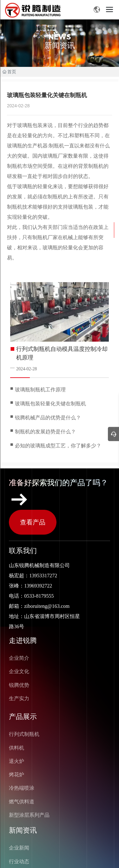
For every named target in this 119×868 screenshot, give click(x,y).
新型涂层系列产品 (29, 815)
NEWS (60, 37)
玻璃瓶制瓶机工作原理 (40, 390)
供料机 (17, 748)
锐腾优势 (19, 685)
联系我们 (23, 551)
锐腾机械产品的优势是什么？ (48, 418)
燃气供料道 (22, 802)
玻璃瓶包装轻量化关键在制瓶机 (50, 404)
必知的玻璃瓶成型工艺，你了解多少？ (58, 446)
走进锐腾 (23, 640)
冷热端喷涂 (22, 788)
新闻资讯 (23, 830)
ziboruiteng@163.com (47, 606)
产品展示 (23, 717)
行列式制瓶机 (24, 734)
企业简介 (19, 658)
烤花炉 (17, 775)
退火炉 (17, 761)
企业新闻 (19, 848)
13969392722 (38, 586)
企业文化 (19, 671)
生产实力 (19, 698)
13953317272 (43, 576)
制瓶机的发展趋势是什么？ (45, 432)
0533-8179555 (39, 596)
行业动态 (19, 861)
